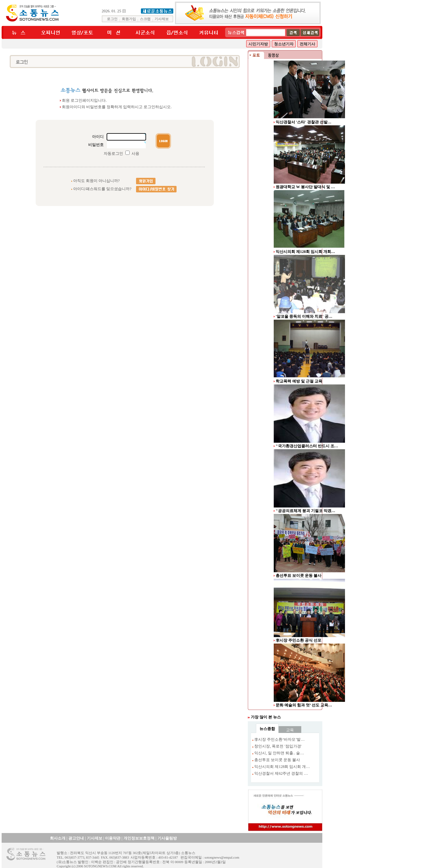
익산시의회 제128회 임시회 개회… (305, 252)
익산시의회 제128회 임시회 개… (282, 767)
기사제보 (162, 19)
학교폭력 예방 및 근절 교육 (299, 381)
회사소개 (58, 838)
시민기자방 (258, 44)
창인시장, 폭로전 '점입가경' (278, 746)
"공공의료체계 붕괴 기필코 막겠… (305, 511)
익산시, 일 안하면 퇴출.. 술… (279, 753)
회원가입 (129, 19)
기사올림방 (167, 838)
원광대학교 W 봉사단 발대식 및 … (305, 187)
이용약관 (113, 838)
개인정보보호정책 (139, 838)
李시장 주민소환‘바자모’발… (279, 739)
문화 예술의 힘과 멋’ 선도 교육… (304, 705)
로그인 (112, 19)
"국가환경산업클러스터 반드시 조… (307, 446)
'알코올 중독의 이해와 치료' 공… (304, 316)
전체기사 (307, 44)
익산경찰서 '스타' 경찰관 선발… (304, 122)
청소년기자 (284, 44)
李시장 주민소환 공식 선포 (299, 640)
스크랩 (145, 19)
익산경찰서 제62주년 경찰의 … (281, 773)
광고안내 (76, 838)
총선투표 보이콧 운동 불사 (299, 576)
